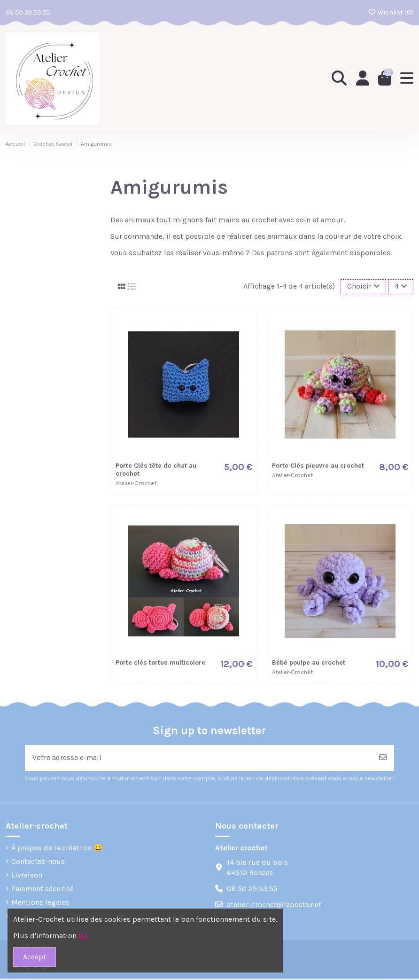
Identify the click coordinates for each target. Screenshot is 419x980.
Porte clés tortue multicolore (160, 663)
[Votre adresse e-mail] (198, 759)
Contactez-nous (38, 863)
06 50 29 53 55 (28, 12)
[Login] (362, 78)
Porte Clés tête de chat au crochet (156, 470)
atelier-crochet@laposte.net (274, 906)
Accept (35, 957)
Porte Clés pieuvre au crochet (318, 466)
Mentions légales (40, 903)
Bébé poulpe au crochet (309, 663)
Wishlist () (391, 12)
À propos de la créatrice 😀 (57, 849)
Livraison (27, 876)
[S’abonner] (383, 759)
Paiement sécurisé (43, 890)
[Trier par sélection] (363, 287)
